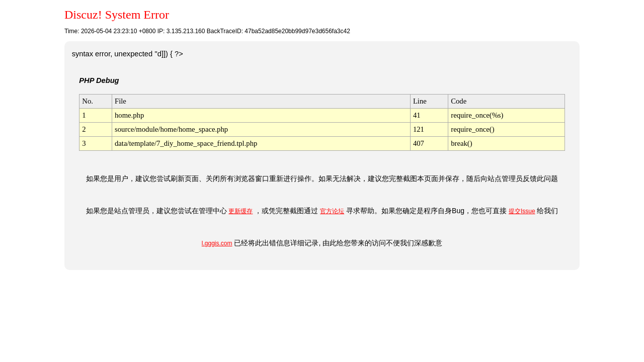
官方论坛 (332, 211)
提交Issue (522, 211)
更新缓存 (240, 211)
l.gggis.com (217, 243)
